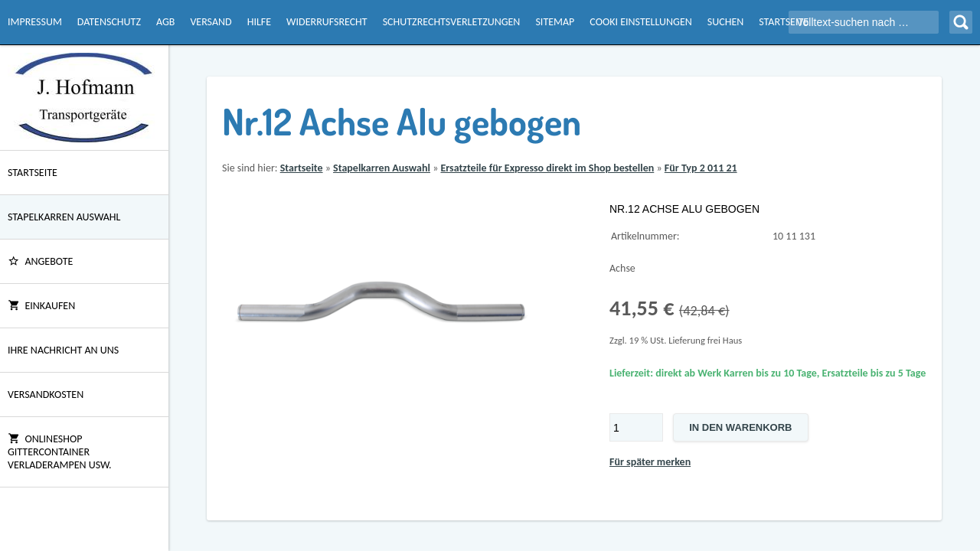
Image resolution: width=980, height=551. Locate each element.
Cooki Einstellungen (640, 22)
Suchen (725, 22)
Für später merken (650, 462)
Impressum (35, 22)
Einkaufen (41, 306)
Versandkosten (46, 395)
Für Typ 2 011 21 (701, 168)
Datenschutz (109, 22)
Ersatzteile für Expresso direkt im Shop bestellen (547, 168)
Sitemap (555, 22)
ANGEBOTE (40, 261)
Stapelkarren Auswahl (64, 217)
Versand (211, 22)
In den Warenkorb (740, 427)
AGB (165, 22)
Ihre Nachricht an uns (63, 350)
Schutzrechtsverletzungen (452, 22)
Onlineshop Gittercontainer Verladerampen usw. (60, 452)
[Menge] (636, 427)
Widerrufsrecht (327, 22)
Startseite (784, 22)
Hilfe (259, 22)
